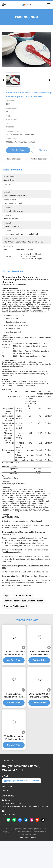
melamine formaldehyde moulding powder (23, 601)
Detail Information (14, 159)
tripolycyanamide (23, 595)
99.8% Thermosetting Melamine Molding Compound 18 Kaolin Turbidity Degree (14, 738)
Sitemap (32, 837)
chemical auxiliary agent (15, 606)
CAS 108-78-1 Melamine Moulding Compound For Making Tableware (14, 653)
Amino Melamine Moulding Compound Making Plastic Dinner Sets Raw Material (14, 696)
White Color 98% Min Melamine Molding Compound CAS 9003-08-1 (39, 653)
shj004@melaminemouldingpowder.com (22, 781)
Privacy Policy (23, 837)
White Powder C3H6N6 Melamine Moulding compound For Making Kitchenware (39, 696)
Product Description (39, 159)
